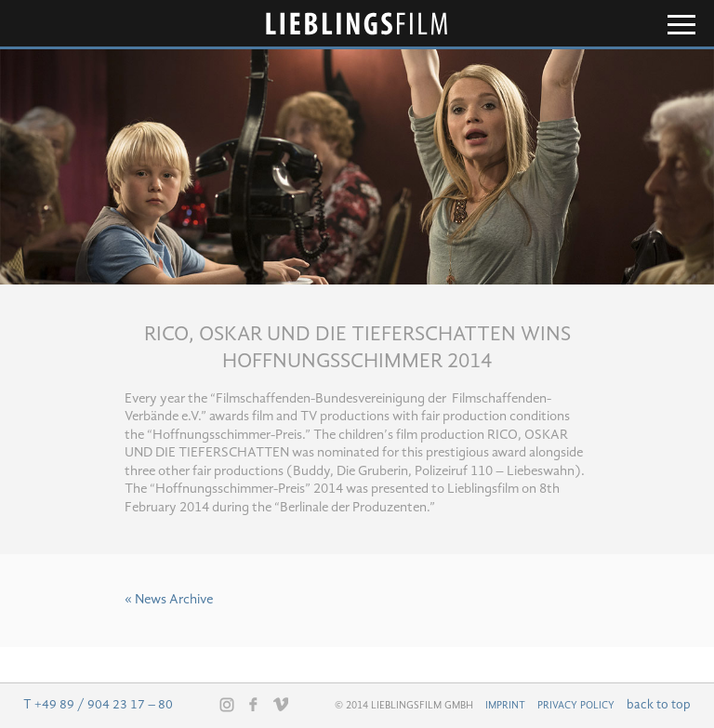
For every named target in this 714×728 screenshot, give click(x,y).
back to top (659, 705)
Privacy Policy (576, 706)
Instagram (227, 705)
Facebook (254, 704)
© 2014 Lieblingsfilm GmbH (404, 706)
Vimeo (281, 704)
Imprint (505, 706)
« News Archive (169, 600)
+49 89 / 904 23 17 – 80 (104, 705)
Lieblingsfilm (357, 24)
